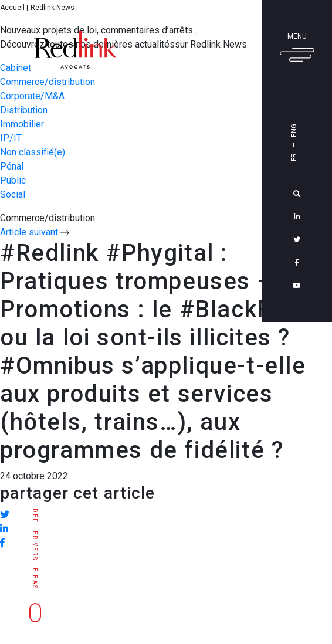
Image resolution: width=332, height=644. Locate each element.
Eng (310, 131)
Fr (310, 157)
